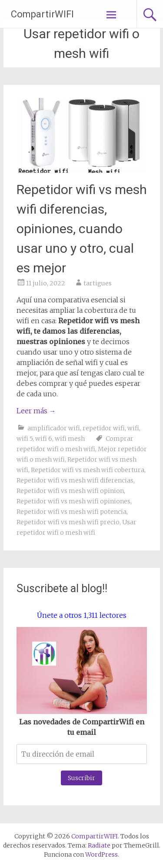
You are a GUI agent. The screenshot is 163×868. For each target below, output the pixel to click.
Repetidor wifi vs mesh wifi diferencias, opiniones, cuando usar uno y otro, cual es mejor (82, 229)
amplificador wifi (54, 428)
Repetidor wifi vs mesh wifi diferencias (75, 480)
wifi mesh (70, 439)
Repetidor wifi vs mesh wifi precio (68, 522)
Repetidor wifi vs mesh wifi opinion (70, 491)
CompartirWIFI (42, 14)
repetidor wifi (104, 428)
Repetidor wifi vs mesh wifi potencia (72, 512)
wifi (133, 428)
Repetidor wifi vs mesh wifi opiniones (73, 501)
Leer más (36, 411)
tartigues (98, 283)
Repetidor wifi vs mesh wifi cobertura (88, 470)
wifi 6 (44, 439)
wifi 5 (25, 439)
